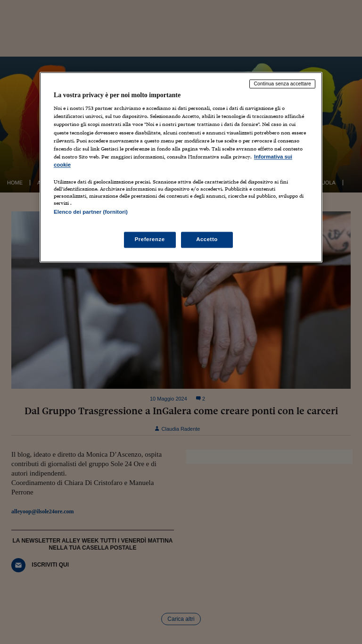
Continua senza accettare (282, 84)
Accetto (207, 240)
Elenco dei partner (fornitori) (91, 212)
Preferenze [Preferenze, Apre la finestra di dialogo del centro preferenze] (150, 240)
